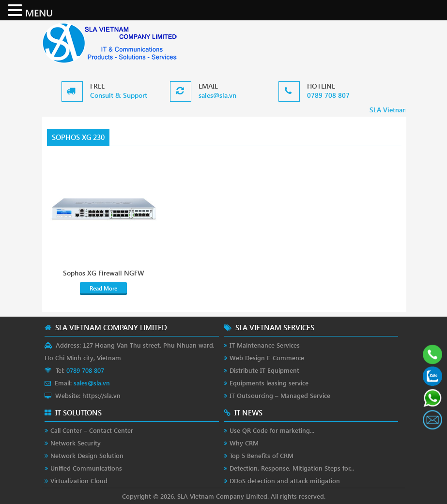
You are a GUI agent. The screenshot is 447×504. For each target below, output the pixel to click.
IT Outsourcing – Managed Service (280, 395)
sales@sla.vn (217, 95)
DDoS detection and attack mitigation (285, 481)
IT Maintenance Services (265, 345)
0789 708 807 (328, 95)
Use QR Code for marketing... (272, 430)
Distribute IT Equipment (264, 370)
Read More (103, 288)
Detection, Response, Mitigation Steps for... (292, 468)
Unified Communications (86, 468)
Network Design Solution (87, 455)
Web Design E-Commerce (267, 358)
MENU (39, 12)
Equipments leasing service (269, 383)
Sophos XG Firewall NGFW (104, 273)
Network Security (76, 443)
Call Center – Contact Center (92, 430)
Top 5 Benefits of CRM (262, 455)
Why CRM (244, 443)
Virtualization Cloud (79, 481)
